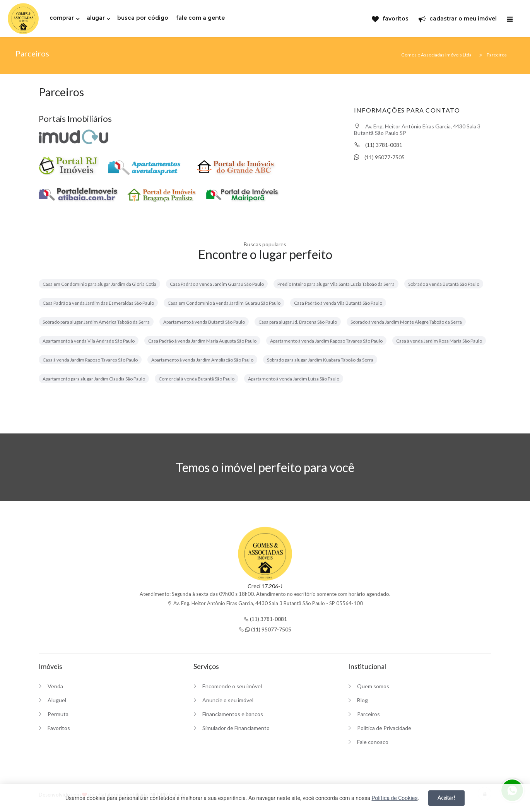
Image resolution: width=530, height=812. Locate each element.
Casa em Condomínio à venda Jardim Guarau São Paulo (224, 303)
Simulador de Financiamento (236, 728)
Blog (362, 700)
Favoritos (59, 728)
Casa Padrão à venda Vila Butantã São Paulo (338, 303)
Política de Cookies (394, 798)
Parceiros (368, 714)
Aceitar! (446, 798)
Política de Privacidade (384, 728)
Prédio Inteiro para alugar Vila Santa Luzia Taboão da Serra (336, 284)
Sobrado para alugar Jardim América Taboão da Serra (96, 322)
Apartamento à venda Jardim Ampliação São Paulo (202, 360)
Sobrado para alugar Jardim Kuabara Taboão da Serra (320, 360)
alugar (96, 18)
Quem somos (373, 686)
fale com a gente (200, 18)
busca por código (143, 18)
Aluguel (57, 700)
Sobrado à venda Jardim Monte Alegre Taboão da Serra (406, 322)
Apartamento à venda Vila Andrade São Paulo (89, 341)
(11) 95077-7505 (379, 157)
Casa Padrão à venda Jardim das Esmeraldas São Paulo (98, 303)
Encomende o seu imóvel (232, 686)
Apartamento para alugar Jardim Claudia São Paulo (94, 379)
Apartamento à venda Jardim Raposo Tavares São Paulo (326, 341)
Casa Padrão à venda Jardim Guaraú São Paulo (217, 284)
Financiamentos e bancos (233, 714)
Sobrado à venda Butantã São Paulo (444, 284)
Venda (55, 686)
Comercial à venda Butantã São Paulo (197, 379)
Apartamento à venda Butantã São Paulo (204, 322)
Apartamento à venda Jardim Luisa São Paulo (294, 379)
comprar (62, 18)
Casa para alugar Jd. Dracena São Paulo (298, 322)
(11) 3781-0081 (378, 145)
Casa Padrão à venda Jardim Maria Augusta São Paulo (202, 341)
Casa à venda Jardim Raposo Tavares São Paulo (90, 360)
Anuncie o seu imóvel (228, 700)
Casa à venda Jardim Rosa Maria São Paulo (439, 341)
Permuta (58, 714)
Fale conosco (373, 742)
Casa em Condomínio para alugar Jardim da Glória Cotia (99, 284)
